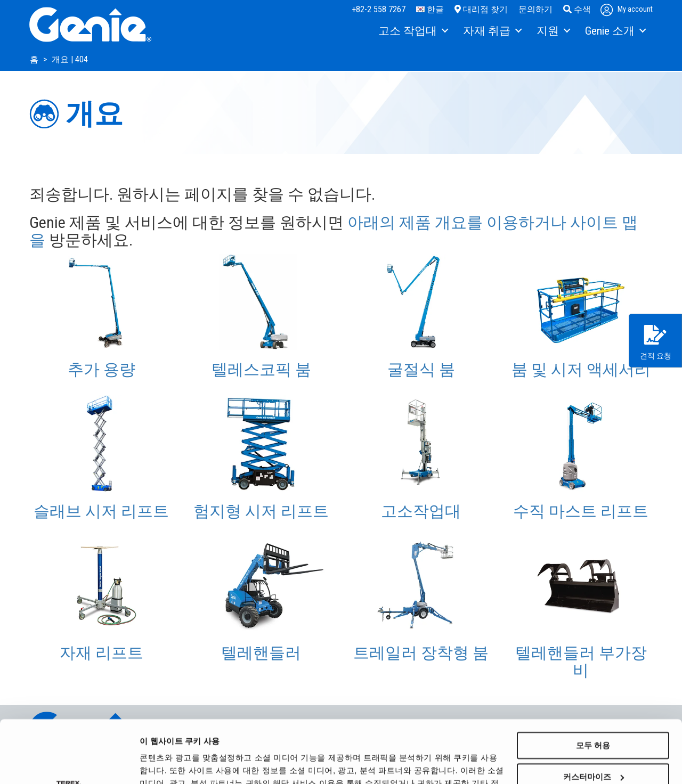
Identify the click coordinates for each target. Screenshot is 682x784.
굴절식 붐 (421, 369)
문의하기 (535, 9)
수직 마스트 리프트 (581, 511)
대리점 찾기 (481, 9)
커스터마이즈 (594, 714)
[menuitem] (413, 31)
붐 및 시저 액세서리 (581, 369)
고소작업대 (421, 511)
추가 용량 (102, 369)
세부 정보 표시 (166, 763)
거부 (593, 745)
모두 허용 (593, 683)
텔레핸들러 (261, 653)
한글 (430, 9)
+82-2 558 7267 (379, 9)
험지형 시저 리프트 (261, 511)
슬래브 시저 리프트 (101, 511)
